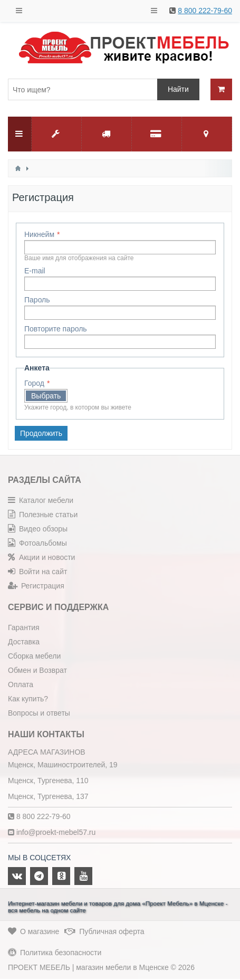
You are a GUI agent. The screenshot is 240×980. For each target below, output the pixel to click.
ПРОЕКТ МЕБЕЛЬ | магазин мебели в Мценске (88, 967)
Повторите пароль (56, 329)
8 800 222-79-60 (205, 11)
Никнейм (39, 234)
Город (34, 383)
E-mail (35, 271)
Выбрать (46, 396)
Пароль (37, 300)
